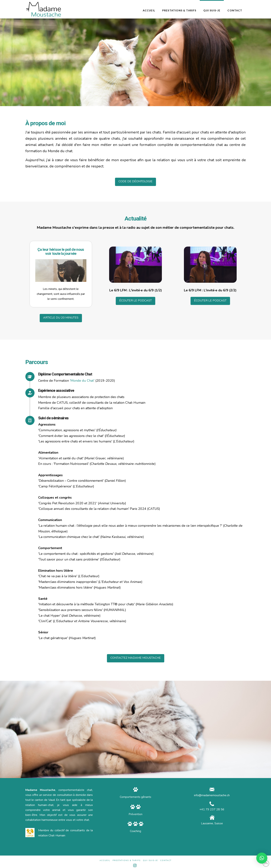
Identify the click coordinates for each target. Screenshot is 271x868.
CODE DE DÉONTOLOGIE (135, 181)
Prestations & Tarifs (127, 861)
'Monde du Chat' (82, 381)
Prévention (135, 814)
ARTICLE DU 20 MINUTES (61, 318)
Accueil (105, 861)
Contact (166, 861)
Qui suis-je (150, 861)
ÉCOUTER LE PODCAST (135, 301)
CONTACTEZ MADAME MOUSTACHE (136, 658)
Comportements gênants (135, 797)
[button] (262, 858)
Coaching (135, 831)
